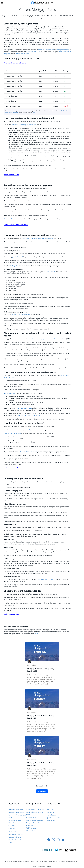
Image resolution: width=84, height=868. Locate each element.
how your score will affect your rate (29, 415)
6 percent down (34, 430)
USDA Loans (12, 829)
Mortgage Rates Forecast (16, 812)
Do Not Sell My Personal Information (69, 861)
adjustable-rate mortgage (58, 339)
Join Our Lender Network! (56, 818)
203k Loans (12, 831)
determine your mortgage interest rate (24, 125)
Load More (42, 791)
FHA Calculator (31, 817)
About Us (50, 809)
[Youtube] (63, 840)
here (34, 112)
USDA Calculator (32, 828)
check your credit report (24, 408)
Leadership (51, 821)
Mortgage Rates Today (16, 809)
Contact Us (51, 812)
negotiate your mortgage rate (22, 315)
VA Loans (11, 826)
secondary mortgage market (45, 579)
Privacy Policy (34, 861)
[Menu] (2, 2)
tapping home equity (63, 50)
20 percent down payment (28, 452)
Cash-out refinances (10, 219)
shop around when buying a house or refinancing (38, 238)
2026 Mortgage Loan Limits (35, 809)
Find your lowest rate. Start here (16, 63)
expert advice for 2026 (33, 52)
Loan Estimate (51, 272)
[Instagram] (58, 840)
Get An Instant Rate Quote (35, 820)
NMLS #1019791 (9, 861)
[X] (54, 840)
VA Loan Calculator (32, 831)
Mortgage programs (10, 393)
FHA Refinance (13, 823)
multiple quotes (13, 266)
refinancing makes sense (46, 50)
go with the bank (18, 257)
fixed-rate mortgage (38, 339)
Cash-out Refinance (15, 837)
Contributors (51, 815)
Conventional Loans (15, 820)
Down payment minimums (12, 433)
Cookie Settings (53, 861)
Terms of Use (43, 861)
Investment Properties (16, 834)
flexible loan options (22, 54)
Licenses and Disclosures (22, 861)
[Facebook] (49, 840)
